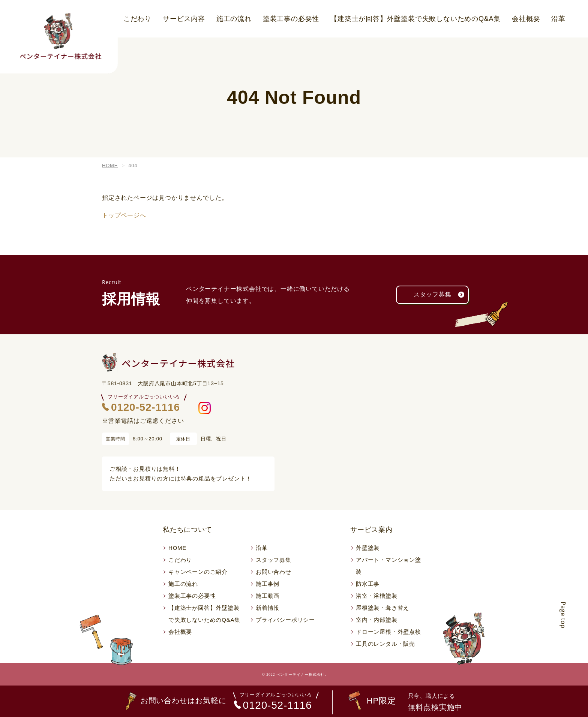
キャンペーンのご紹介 (198, 572)
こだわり (137, 19)
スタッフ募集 (441, 295)
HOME (177, 548)
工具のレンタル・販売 (385, 644)
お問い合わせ (274, 572)
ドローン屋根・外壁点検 (388, 632)
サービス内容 (184, 19)
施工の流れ (234, 19)
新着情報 (268, 608)
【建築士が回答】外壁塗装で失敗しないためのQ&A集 (415, 19)
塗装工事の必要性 (291, 19)
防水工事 (368, 584)
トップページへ (124, 215)
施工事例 (268, 584)
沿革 (558, 19)
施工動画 (268, 596)
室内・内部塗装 (377, 620)
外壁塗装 (368, 548)
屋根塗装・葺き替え (382, 608)
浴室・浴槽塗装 (377, 596)
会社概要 (526, 19)
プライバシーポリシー (285, 620)
